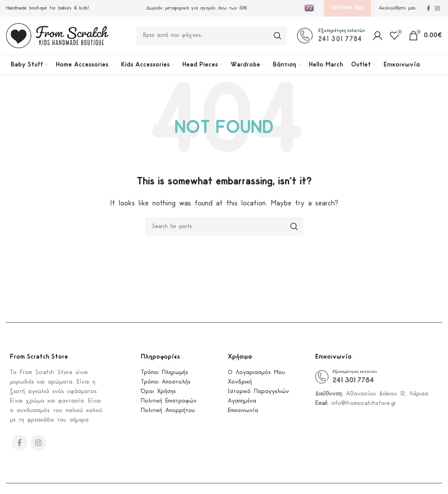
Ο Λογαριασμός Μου (256, 376)
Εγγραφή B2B (347, 8)
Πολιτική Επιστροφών (169, 404)
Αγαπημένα (242, 404)
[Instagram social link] (437, 8)
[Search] (212, 37)
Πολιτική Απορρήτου (168, 414)
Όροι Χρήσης (158, 395)
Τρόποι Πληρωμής (164, 376)
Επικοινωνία (243, 414)
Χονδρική (240, 385)
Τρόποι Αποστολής (166, 385)
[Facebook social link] (428, 8)
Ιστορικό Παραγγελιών (258, 395)
